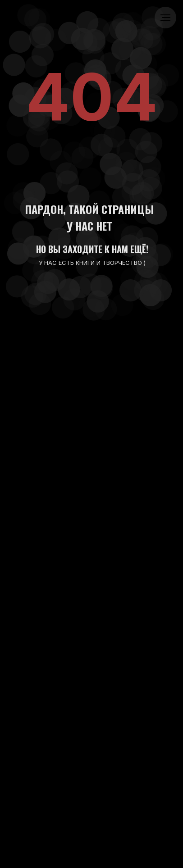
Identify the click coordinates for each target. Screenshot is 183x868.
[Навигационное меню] (165, 18)
